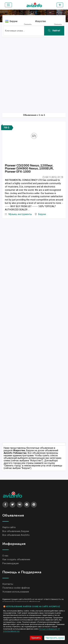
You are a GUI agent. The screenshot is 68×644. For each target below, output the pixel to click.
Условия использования (16, 592)
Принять (36, 638)
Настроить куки (55, 638)
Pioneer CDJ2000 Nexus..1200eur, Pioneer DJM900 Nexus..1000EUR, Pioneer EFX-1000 (29, 169)
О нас (5, 556)
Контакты (8, 584)
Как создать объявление (16, 559)
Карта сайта (9, 527)
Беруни (14, 21)
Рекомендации (11, 563)
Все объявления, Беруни (16, 531)
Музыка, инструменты (20, 214)
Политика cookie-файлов (16, 588)
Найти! (54, 31)
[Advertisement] (34, 73)
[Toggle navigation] (8, 5)
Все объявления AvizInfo (16, 535)
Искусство (41, 21)
